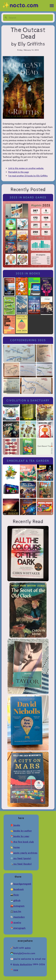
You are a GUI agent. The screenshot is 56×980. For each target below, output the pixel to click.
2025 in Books (28, 273)
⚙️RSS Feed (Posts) (21, 858)
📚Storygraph (18, 928)
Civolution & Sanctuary (28, 401)
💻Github (15, 900)
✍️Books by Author (21, 831)
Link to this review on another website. (26, 168)
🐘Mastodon (18, 917)
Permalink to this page (19, 172)
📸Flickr (15, 895)
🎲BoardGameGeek (21, 884)
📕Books (15, 825)
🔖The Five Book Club (22, 842)
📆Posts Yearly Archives (24, 853)
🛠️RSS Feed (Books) (21, 864)
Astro (28, 948)
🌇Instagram (17, 906)
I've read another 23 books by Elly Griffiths (28, 176)
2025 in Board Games (28, 197)
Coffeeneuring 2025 (28, 340)
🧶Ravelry (16, 923)
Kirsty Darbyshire (22, 964)
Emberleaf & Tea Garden (28, 461)
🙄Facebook (17, 889)
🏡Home (15, 847)
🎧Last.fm (16, 912)
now (16, 970)
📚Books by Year (20, 836)
